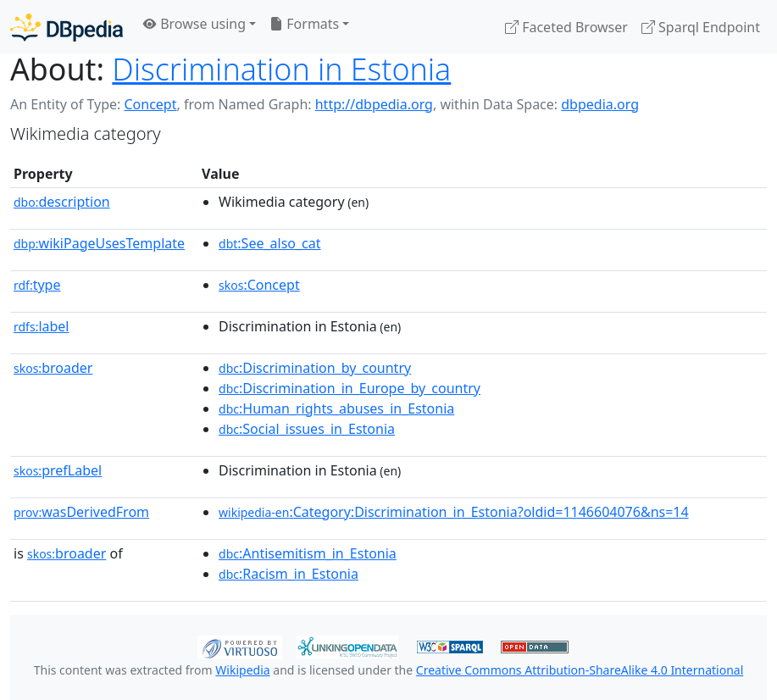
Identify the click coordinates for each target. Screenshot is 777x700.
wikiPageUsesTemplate (99, 243)
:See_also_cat (270, 243)
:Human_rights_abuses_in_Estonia (336, 408)
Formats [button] (304, 24)
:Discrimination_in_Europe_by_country (350, 388)
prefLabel (58, 470)
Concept (150, 104)
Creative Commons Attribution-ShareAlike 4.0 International (580, 670)
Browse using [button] (194, 24)
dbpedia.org (600, 104)
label (42, 326)
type (37, 285)
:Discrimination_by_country (315, 368)
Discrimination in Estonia (281, 69)
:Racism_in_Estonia (289, 574)
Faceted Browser (566, 27)
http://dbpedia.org (374, 104)
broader (53, 368)
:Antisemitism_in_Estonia (308, 553)
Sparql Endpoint (701, 27)
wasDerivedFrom (81, 512)
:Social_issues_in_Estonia (307, 429)
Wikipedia (242, 670)
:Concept (259, 285)
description (62, 202)
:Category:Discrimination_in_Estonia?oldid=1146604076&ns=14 (454, 512)
